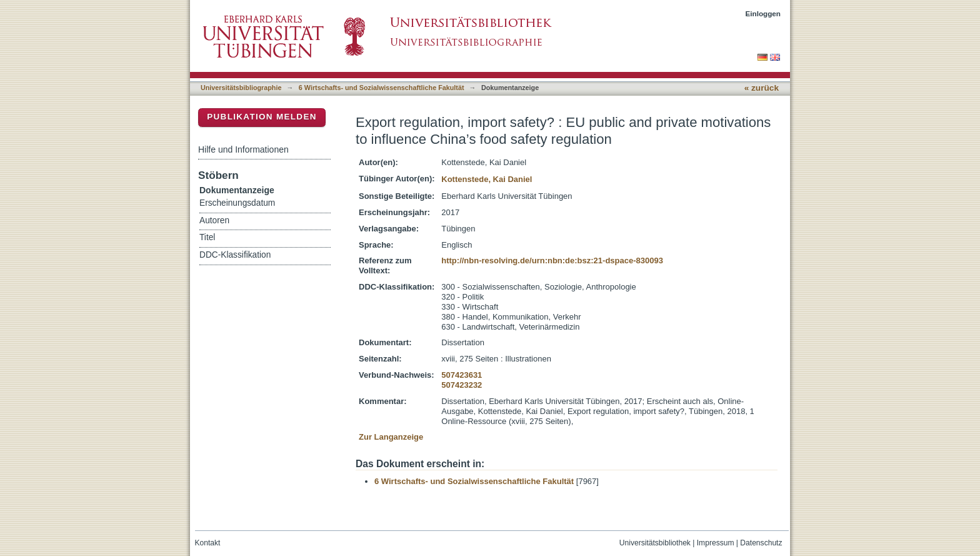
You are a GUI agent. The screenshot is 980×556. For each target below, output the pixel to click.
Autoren (214, 220)
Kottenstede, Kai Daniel (487, 179)
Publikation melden (262, 117)
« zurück (762, 88)
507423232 (462, 385)
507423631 (462, 375)
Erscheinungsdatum (237, 203)
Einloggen (763, 13)
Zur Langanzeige (391, 437)
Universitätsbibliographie (241, 88)
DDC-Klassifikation (235, 255)
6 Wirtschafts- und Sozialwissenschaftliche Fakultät (382, 88)
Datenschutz (761, 543)
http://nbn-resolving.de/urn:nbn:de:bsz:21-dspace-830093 (552, 260)
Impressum (716, 543)
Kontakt (208, 543)
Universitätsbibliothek (655, 543)
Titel (207, 237)
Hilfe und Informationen (243, 149)
